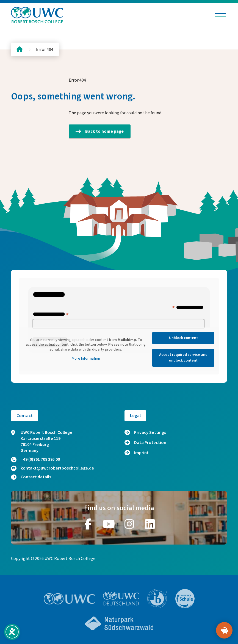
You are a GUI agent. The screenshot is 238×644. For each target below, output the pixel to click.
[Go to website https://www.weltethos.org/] (185, 599)
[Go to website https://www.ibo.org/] (157, 599)
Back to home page (100, 131)
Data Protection (150, 443)
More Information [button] (86, 359)
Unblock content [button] (183, 338)
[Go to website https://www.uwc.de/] (121, 599)
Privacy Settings (150, 432)
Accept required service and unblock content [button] (183, 358)
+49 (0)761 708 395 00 (35, 459)
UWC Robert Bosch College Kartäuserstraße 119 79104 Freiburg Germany (42, 442)
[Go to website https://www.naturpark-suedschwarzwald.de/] (119, 623)
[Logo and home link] (37, 15)
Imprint (141, 453)
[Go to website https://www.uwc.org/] (69, 599)
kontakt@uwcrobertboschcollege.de (52, 468)
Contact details (31, 477)
